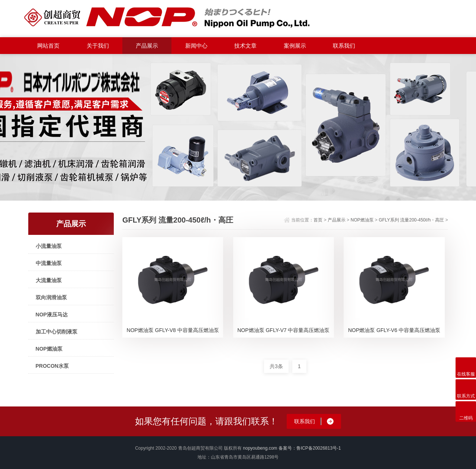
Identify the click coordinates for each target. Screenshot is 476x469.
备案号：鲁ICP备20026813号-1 (310, 448)
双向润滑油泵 (51, 297)
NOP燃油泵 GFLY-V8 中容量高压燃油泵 (173, 330)
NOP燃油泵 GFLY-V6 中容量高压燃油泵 (394, 330)
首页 (318, 220)
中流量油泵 (49, 263)
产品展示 (147, 46)
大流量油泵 (49, 280)
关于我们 (98, 46)
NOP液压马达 (52, 315)
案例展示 (295, 46)
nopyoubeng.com (260, 448)
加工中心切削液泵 (57, 332)
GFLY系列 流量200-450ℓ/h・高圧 (411, 220)
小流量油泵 (49, 246)
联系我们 (344, 46)
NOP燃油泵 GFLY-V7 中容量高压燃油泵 (283, 330)
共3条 (276, 366)
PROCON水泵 (52, 366)
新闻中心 (196, 46)
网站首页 (48, 46)
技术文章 (245, 46)
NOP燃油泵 (49, 349)
